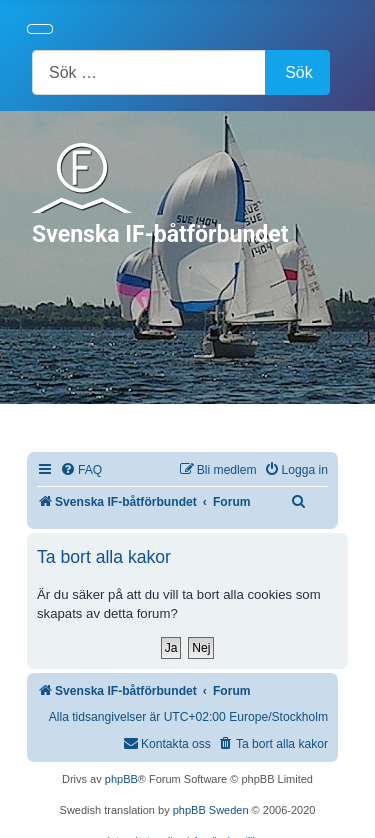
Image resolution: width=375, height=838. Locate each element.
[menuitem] (81, 470)
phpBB (121, 779)
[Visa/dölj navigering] (40, 29)
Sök (299, 72)
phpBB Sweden (211, 810)
